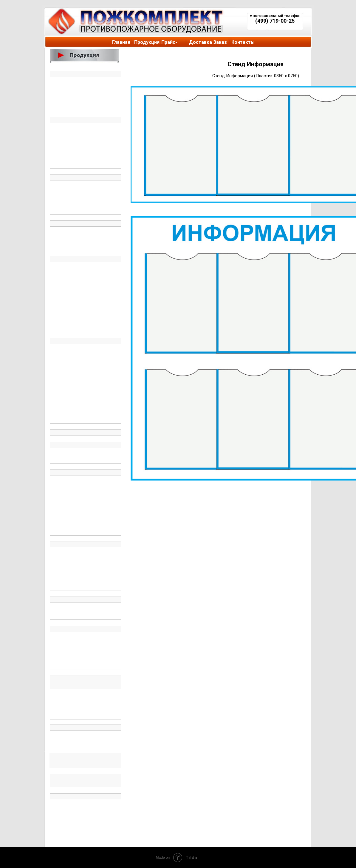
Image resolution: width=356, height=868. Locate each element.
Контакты (243, 42)
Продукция (147, 42)
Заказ (220, 42)
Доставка (201, 42)
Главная (121, 42)
